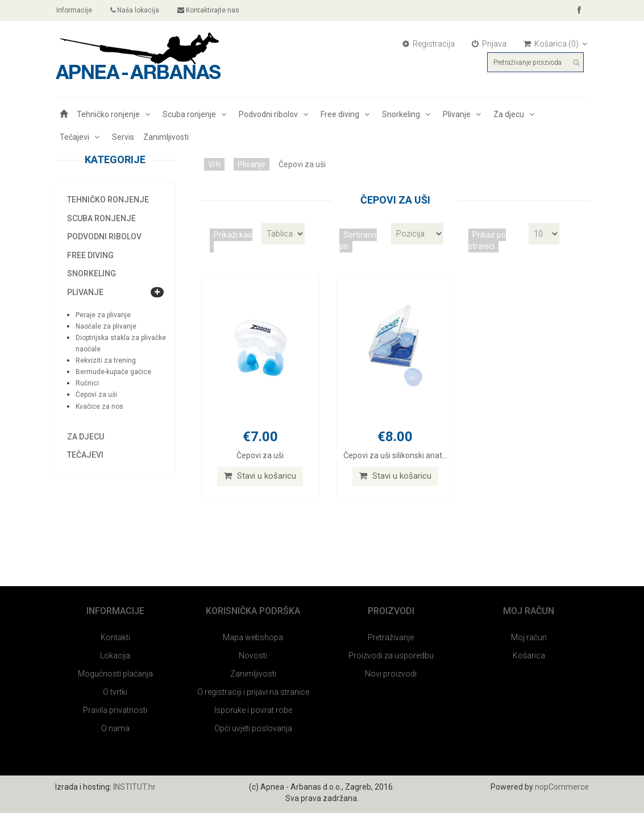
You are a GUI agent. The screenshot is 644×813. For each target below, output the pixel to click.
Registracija (429, 44)
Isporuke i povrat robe (253, 710)
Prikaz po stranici (487, 240)
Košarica (529, 656)
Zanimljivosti (166, 137)
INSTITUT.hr (134, 787)
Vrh (214, 164)
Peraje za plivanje (103, 315)
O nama (115, 728)
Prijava (489, 44)
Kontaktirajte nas (209, 10)
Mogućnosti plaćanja (115, 674)
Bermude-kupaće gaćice (113, 372)
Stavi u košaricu (260, 476)
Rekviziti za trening (106, 360)
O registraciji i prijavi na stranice (253, 692)
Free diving (347, 114)
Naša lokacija (135, 10)
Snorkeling (408, 114)
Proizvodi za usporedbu (391, 656)
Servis (123, 137)
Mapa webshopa (253, 637)
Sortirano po (358, 240)
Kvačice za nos (99, 406)
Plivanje (464, 114)
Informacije (74, 10)
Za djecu (516, 114)
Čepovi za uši (96, 395)
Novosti (253, 656)
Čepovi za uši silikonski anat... (395, 455)
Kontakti (115, 637)
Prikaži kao (233, 235)
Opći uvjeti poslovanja (253, 728)
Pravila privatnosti (115, 710)
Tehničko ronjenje (115, 114)
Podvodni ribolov (275, 114)
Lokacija (115, 656)
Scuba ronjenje (196, 114)
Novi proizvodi (391, 674)
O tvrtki (115, 692)
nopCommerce (562, 787)
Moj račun (529, 637)
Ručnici (87, 383)
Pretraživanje (391, 637)
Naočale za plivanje (106, 326)
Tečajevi (81, 137)
